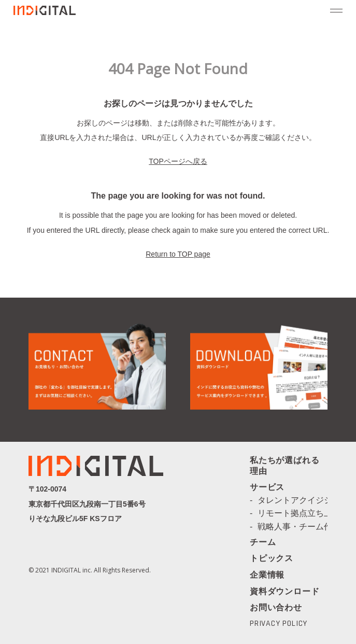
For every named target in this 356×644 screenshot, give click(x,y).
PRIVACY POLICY (279, 624)
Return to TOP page (178, 254)
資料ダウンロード (284, 591)
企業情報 (267, 576)
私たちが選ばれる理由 (284, 466)
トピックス (272, 559)
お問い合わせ (276, 607)
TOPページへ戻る (178, 161)
